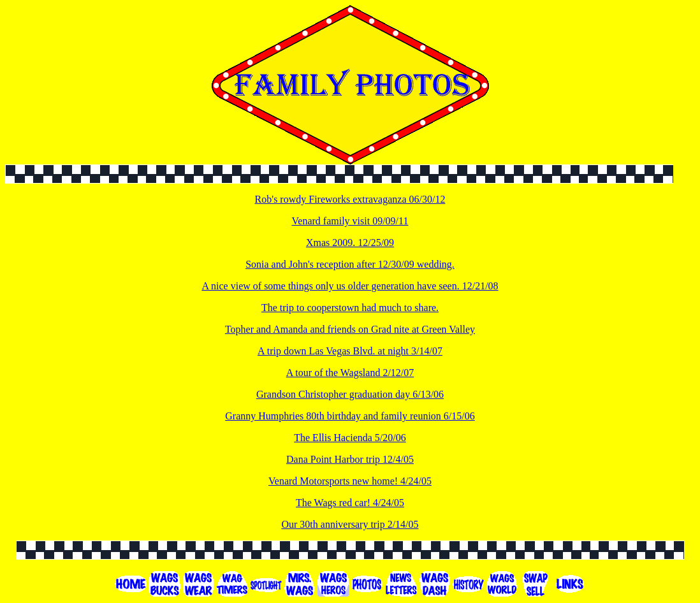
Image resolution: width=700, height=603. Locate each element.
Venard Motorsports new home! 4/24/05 (350, 481)
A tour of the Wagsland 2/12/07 (350, 373)
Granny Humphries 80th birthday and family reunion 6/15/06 (350, 416)
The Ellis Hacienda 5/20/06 (350, 438)
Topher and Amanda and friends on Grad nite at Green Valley (350, 329)
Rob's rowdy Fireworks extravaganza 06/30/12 (350, 199)
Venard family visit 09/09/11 (350, 221)
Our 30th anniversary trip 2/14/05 (350, 524)
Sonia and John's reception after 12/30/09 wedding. (350, 264)
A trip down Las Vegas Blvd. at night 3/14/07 (350, 351)
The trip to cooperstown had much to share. (350, 308)
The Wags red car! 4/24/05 (350, 503)
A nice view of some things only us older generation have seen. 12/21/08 (350, 286)
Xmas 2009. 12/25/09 (350, 243)
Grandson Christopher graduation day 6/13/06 (350, 394)
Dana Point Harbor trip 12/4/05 (350, 459)
